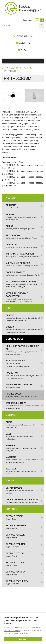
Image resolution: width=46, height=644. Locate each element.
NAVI (8, 308)
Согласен (23, 639)
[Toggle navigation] (5, 61)
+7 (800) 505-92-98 (24, 36)
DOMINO (11, 415)
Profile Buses (29, 68)
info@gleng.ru (24, 43)
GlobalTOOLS (15, 68)
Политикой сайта (12, 631)
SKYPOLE (11, 509)
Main (4, 68)
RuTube (25, 50)
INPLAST (11, 481)
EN (42, 20)
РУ (37, 20)
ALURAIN (11, 198)
